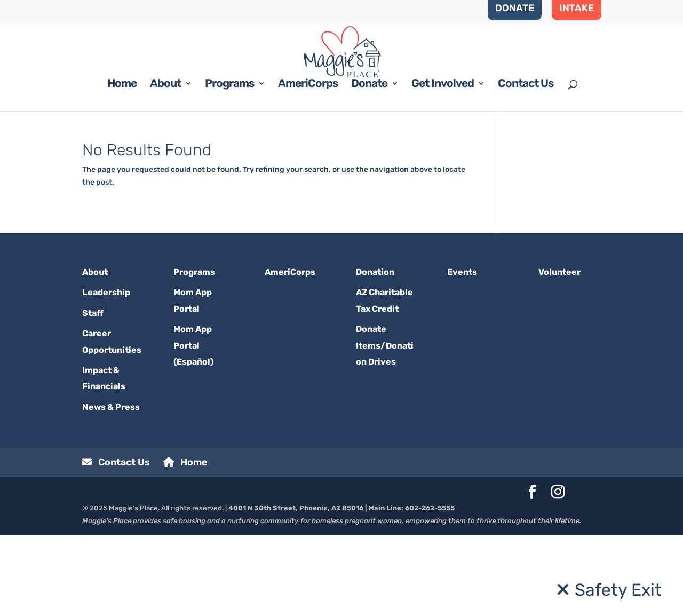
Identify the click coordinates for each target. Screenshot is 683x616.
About (165, 166)
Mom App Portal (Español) (193, 427)
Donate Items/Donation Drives (385, 427)
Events (462, 353)
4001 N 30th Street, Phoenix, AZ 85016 (296, 589)
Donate (369, 166)
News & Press (111, 488)
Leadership (106, 373)
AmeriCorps (308, 166)
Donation (375, 353)
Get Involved (443, 166)
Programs (229, 166)
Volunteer (559, 353)
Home (122, 166)
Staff (93, 394)
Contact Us (526, 166)
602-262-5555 (430, 589)
